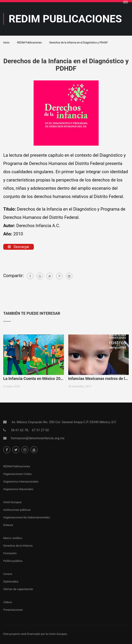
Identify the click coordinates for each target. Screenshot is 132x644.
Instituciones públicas (17, 510)
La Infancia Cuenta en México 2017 (34, 379)
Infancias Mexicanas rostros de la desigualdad (99, 379)
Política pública (13, 561)
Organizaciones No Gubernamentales (27, 517)
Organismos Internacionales (21, 482)
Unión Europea (12, 502)
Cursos (8, 574)
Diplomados (11, 582)
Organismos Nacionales (18, 489)
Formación (10, 553)
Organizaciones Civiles (17, 474)
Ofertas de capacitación (18, 589)
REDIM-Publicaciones (17, 466)
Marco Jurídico (13, 538)
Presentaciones (13, 610)
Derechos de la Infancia (18, 546)
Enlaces (8, 525)
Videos (8, 602)
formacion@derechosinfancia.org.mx (38, 438)
